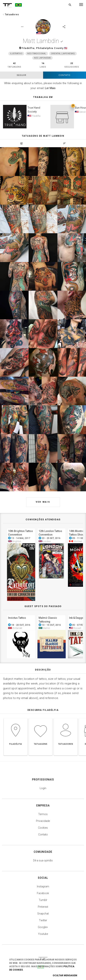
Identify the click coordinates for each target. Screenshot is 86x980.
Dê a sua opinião (43, 860)
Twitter (43, 920)
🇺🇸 (66, 48)
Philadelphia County (50, 48)
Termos (43, 814)
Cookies (43, 828)
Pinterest (43, 907)
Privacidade (43, 821)
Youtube (43, 934)
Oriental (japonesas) (63, 54)
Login (43, 788)
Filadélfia (28, 48)
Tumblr (43, 900)
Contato (65, 75)
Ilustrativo (16, 54)
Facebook (43, 893)
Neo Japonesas (42, 58)
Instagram (43, 886)
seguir (22, 75)
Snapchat (43, 914)
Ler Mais (50, 88)
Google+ (43, 927)
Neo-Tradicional (37, 54)
